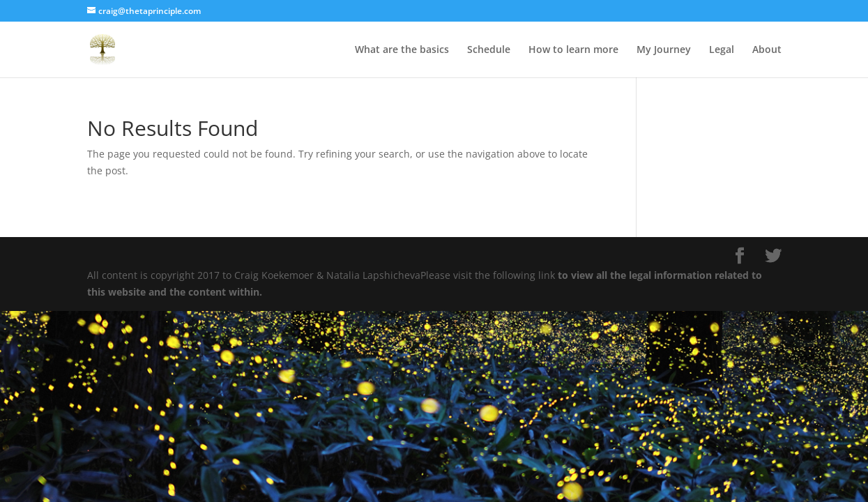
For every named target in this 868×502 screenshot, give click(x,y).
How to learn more (573, 50)
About (767, 50)
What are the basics (402, 50)
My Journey (664, 50)
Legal (722, 50)
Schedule (489, 50)
